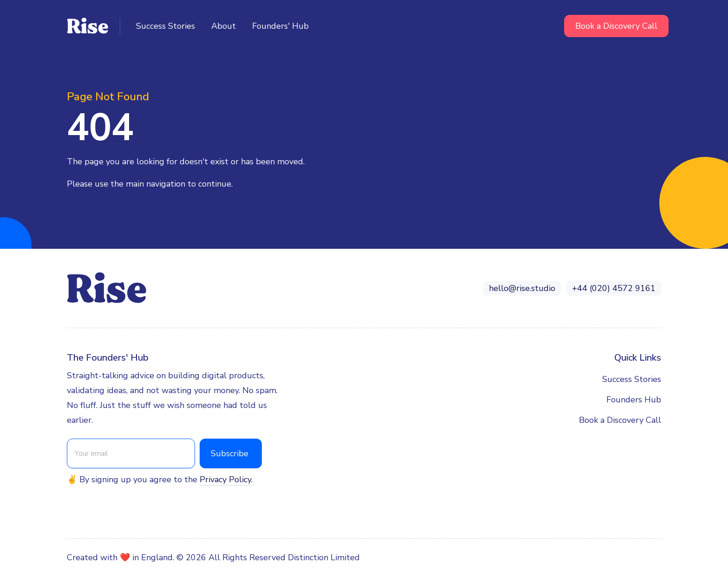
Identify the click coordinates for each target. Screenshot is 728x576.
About (224, 26)
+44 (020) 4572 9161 (614, 288)
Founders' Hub (280, 26)
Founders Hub (634, 400)
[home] (94, 26)
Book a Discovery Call (616, 26)
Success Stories (166, 26)
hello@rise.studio (522, 288)
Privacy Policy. (226, 479)
